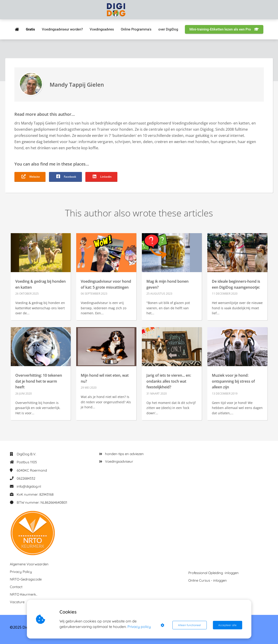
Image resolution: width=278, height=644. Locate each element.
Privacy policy (139, 627)
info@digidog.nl (29, 486)
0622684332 (26, 478)
